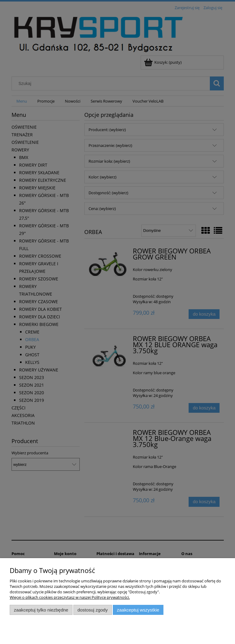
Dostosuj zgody (92, 610)
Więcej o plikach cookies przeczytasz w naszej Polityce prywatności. (70, 597)
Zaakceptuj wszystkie (138, 610)
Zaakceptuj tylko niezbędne (41, 610)
